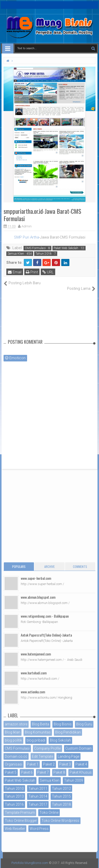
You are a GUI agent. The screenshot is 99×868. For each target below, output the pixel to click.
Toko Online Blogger (21, 821)
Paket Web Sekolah (66, 248)
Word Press (39, 829)
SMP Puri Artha (26, 237)
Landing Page (68, 756)
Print (32, 272)
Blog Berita (41, 724)
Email (15, 272)
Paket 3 (65, 764)
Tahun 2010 (14, 788)
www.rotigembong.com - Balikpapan (45, 616)
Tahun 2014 (38, 796)
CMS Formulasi (35, 248)
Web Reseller (15, 829)
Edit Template (43, 756)
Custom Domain (78, 748)
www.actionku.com (33, 692)
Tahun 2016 (14, 804)
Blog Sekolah (60, 740)
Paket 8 (59, 772)
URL (48, 272)
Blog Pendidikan (68, 732)
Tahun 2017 (38, 804)
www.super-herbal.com (36, 578)
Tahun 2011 (38, 788)
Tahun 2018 (44, 254)
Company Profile (47, 748)
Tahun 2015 (61, 796)
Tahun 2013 (14, 796)
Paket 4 (81, 764)
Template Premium (20, 812)
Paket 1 (33, 764)
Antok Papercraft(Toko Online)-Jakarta (46, 635)
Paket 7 (43, 772)
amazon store (16, 724)
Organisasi (14, 764)
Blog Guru (84, 724)
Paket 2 (49, 764)
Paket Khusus (81, 772)
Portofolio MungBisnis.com (30, 863)
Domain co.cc (16, 756)
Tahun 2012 (61, 788)
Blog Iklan (13, 732)
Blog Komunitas (38, 732)
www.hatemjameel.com (36, 654)
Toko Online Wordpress (60, 821)
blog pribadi (36, 740)
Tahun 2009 (74, 780)
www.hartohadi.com (34, 673)
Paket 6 (27, 772)
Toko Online (49, 812)
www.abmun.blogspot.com (38, 597)
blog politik (13, 740)
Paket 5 (11, 772)
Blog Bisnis (63, 724)
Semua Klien (16, 254)
